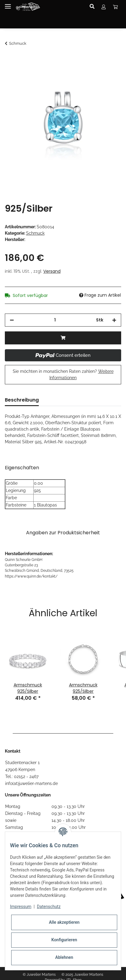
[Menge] (55, 320)
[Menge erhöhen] (114, 320)
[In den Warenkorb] (10, 60)
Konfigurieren (64, 940)
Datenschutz (49, 907)
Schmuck (35, 233)
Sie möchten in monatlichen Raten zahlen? (63, 374)
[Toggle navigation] (8, 4)
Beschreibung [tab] (22, 400)
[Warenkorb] (115, 7)
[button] (94, 7)
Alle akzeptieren (64, 922)
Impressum (21, 907)
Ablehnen (64, 957)
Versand (52, 271)
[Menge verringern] (12, 320)
